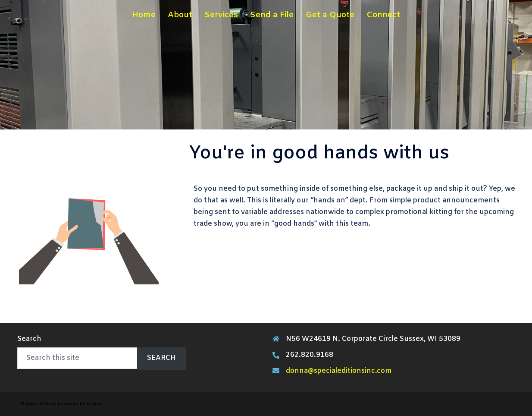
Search (29, 339)
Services (221, 15)
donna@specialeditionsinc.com (339, 371)
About (180, 15)
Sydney (95, 404)
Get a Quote (330, 15)
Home (144, 15)
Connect (383, 15)
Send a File (272, 15)
